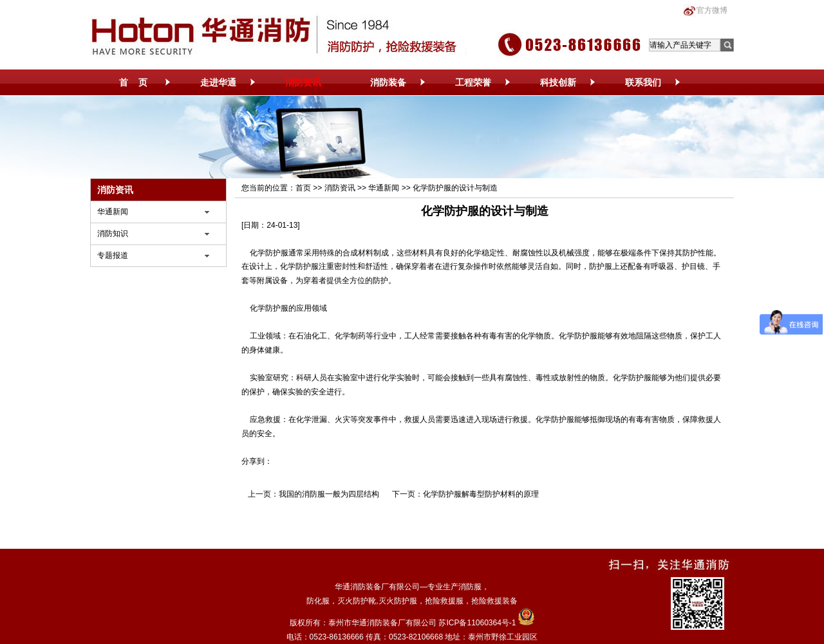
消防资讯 (303, 82)
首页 (303, 188)
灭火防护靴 (357, 601)
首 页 (133, 82)
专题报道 (113, 255)
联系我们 (643, 82)
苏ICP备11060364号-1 (477, 623)
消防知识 (113, 234)
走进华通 (218, 82)
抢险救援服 (444, 601)
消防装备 (388, 82)
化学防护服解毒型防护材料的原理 (481, 494)
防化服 (318, 601)
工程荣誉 (473, 82)
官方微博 (712, 10)
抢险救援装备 (494, 601)
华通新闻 (113, 212)
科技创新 (558, 82)
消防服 (470, 587)
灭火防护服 (398, 601)
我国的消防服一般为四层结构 (329, 494)
